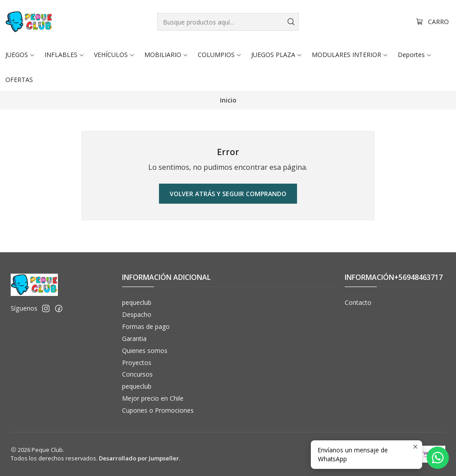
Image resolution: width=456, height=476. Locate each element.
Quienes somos (145, 351)
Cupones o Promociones (158, 410)
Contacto (358, 302)
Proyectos (137, 363)
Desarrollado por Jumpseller (139, 458)
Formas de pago (146, 326)
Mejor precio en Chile (153, 398)
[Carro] (432, 22)
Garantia (134, 339)
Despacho (137, 314)
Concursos (137, 374)
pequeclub (137, 302)
